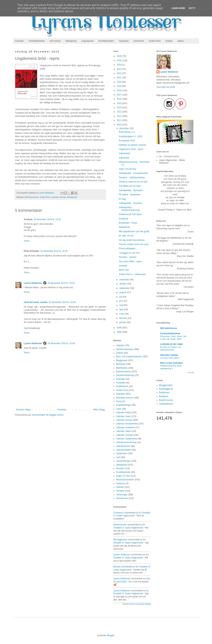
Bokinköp (121, 364)
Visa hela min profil (166, 87)
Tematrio (120, 491)
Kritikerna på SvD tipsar (130, 214)
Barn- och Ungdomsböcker (129, 357)
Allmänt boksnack (125, 349)
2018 (120, 91)
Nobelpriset (71, 41)
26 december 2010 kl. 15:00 (54, 251)
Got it (192, 8)
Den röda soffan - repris (130, 261)
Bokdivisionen (120, 525)
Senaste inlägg (23, 410)
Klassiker (121, 394)
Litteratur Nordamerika (127, 424)
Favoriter (19, 41)
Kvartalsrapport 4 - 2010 (131, 136)
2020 (120, 82)
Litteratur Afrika (123, 413)
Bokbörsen (164, 393)
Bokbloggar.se (166, 389)
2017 (120, 95)
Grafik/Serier (122, 386)
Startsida (62, 410)
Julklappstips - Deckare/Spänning (129, 209)
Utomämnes (122, 498)
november (125, 280)
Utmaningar (122, 495)
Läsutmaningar (123, 461)
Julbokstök (124, 158)
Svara (27, 241)
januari (123, 322)
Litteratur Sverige (124, 435)
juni (121, 301)
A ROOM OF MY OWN (172, 344)
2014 (120, 108)
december (125, 128)
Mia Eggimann (120, 540)
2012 (120, 116)
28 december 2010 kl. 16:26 (62, 302)
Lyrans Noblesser (33, 283)
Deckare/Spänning (125, 375)
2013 (120, 112)
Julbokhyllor (125, 153)
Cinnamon (118, 513)
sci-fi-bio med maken (170, 358)
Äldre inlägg (99, 410)
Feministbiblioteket (170, 334)
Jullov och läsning (127, 169)
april (122, 310)
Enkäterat (123, 219)
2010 (120, 125)
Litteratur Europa (59, 197)
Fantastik (121, 383)
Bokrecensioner (32, 197)
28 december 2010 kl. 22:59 (61, 343)
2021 (120, 78)
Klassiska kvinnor (125, 398)
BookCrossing (166, 400)
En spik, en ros (126, 236)
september (125, 288)
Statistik (120, 487)
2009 (120, 328)
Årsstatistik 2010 (127, 141)
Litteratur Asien (123, 416)
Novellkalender (123, 472)
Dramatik (120, 379)
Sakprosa (121, 483)
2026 (120, 56)
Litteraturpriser (123, 446)
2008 (120, 332)
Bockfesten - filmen (128, 223)
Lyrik (118, 457)
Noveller (120, 468)
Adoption (120, 345)
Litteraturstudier (124, 450)
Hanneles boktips (169, 355)
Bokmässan (122, 368)
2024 (120, 65)
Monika (117, 567)
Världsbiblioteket (37, 41)
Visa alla (191, 372)
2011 (120, 120)
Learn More (178, 8)
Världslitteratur (166, 404)
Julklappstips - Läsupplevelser (133, 173)
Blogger (111, 635)
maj (121, 305)
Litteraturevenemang (126, 442)
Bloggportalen (166, 385)
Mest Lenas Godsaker (172, 363)
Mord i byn (124, 270)
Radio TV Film (123, 476)
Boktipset (164, 396)
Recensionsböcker (125, 480)
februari (123, 318)
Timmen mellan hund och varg (134, 244)
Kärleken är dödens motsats (132, 145)
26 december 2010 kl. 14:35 (47, 219)
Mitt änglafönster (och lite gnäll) (134, 231)
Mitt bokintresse (169, 328)
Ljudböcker (121, 453)
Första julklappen (127, 248)
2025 (120, 61)
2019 (120, 86)
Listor (119, 409)
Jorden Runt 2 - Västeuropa (132, 274)
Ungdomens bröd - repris (131, 149)
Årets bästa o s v (127, 132)
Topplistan (124, 41)
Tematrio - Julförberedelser (132, 178)
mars (122, 314)
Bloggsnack (122, 360)
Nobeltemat (124, 227)
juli (121, 297)
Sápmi (181, 41)
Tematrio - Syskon (128, 257)
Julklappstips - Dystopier (131, 190)
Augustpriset (87, 41)
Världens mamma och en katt (133, 182)
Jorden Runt (155, 41)
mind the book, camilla (36, 302)
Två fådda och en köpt (130, 186)
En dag (122, 199)
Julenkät (123, 266)
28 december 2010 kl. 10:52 (61, 283)
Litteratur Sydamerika (126, 439)
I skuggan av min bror (129, 253)
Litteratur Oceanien (125, 428)
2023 (120, 69)
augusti (123, 292)
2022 (120, 73)
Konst (119, 401)
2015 (120, 103)
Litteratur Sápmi (124, 431)
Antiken (169, 41)
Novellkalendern (106, 41)
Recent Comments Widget (140, 604)
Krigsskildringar (124, 405)
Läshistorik (139, 41)
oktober (123, 284)
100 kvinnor (55, 41)
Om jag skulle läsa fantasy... (132, 240)
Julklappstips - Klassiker (130, 203)
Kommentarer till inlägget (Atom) (48, 415)
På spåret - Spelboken (130, 195)
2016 (120, 99)
